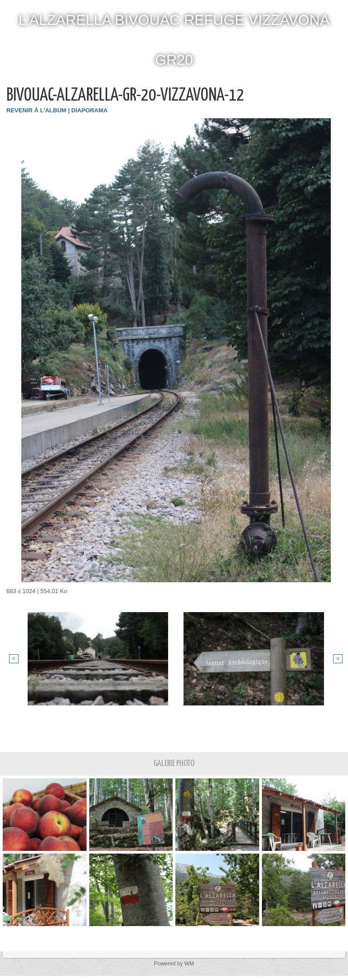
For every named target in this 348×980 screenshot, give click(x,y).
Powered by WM (174, 964)
